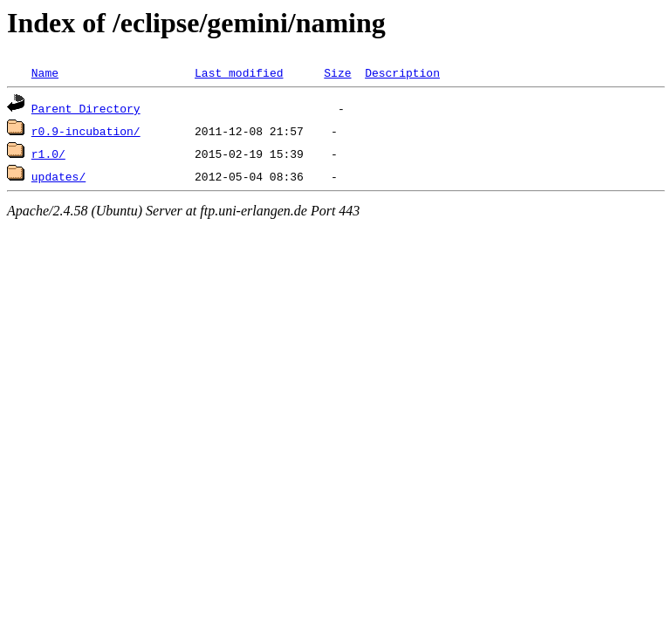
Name (45, 72)
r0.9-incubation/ (86, 131)
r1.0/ (48, 154)
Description (402, 72)
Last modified (239, 72)
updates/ (58, 176)
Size (337, 72)
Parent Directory (86, 108)
